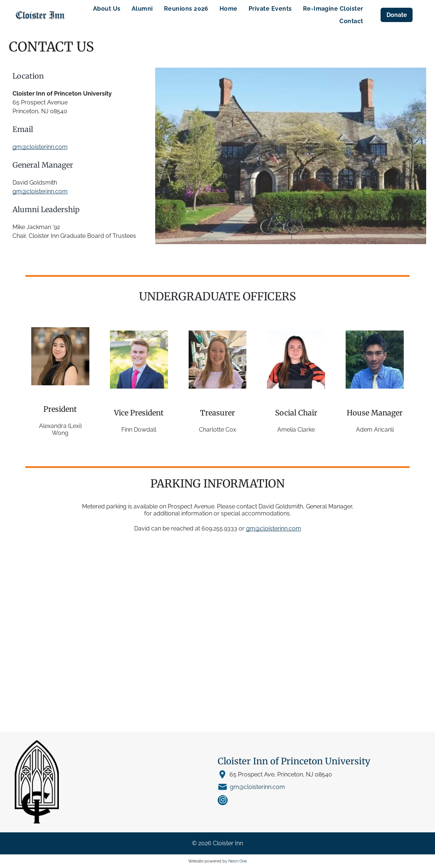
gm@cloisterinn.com (40, 147)
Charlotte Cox (217, 430)
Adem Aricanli (375, 430)
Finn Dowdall (139, 430)
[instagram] (223, 801)
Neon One (238, 861)
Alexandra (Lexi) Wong (60, 429)
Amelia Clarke (296, 430)
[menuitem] (107, 9)
